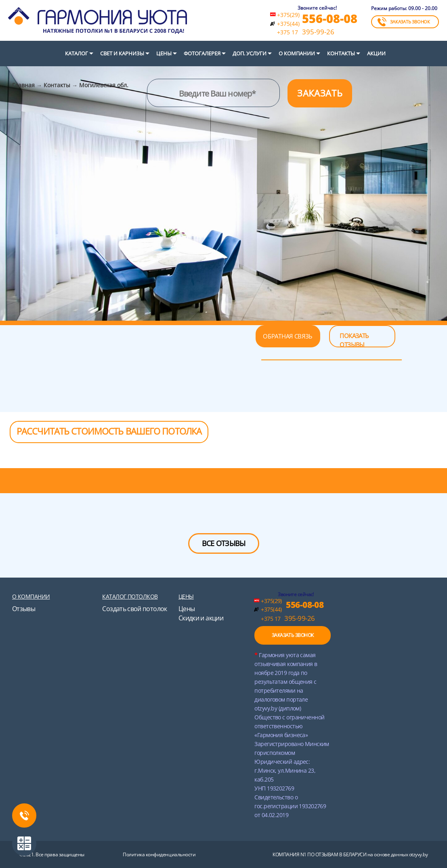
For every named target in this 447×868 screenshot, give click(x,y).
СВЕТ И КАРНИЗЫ (122, 53)
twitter (8, 824)
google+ (61, 824)
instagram (115, 824)
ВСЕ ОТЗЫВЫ (224, 543)
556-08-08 (330, 18)
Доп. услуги (250, 53)
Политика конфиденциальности (159, 854)
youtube (79, 824)
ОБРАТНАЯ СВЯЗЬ (288, 336)
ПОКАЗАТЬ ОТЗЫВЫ (354, 339)
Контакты (341, 53)
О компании (297, 53)
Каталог (77, 53)
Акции (376, 53)
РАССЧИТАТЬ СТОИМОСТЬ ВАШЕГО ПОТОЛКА (109, 431)
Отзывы (24, 609)
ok (97, 824)
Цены (164, 53)
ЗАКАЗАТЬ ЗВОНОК (404, 22)
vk (44, 824)
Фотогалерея (202, 53)
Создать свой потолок (134, 609)
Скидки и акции (201, 618)
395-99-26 (306, 32)
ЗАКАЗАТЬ (320, 93)
